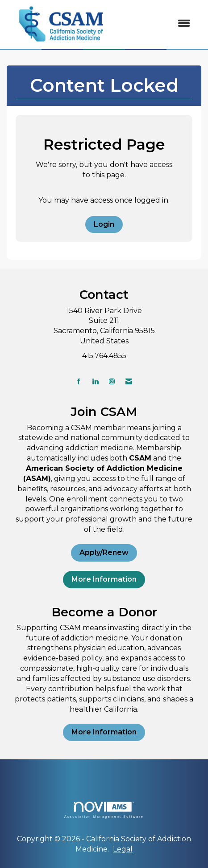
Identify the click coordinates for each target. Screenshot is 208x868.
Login (104, 224)
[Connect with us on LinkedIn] (95, 381)
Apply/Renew (104, 552)
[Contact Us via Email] (129, 381)
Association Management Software (104, 810)
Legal (123, 849)
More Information (104, 579)
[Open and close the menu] (157, 24)
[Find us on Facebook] (79, 381)
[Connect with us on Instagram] (112, 381)
